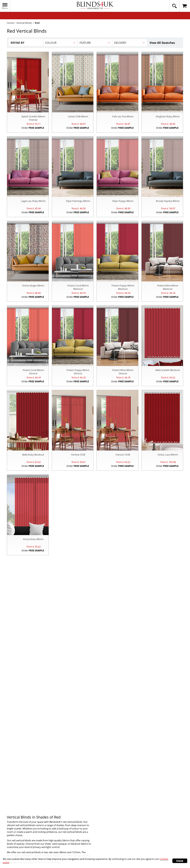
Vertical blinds (24, 23)
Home (10, 23)
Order (33, 128)
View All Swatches (162, 43)
